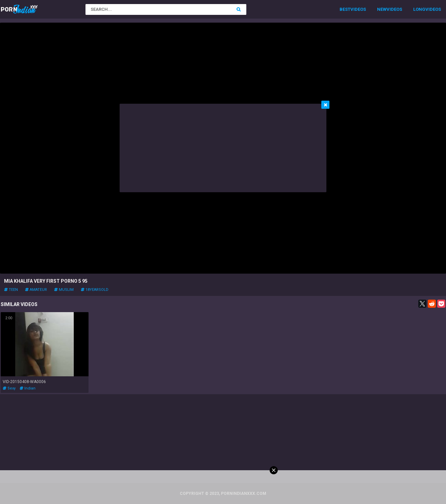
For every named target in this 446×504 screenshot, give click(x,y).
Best (345, 9)
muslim (64, 290)
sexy (9, 388)
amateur (36, 290)
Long (419, 9)
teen (11, 290)
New (382, 9)
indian (28, 388)
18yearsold (95, 290)
